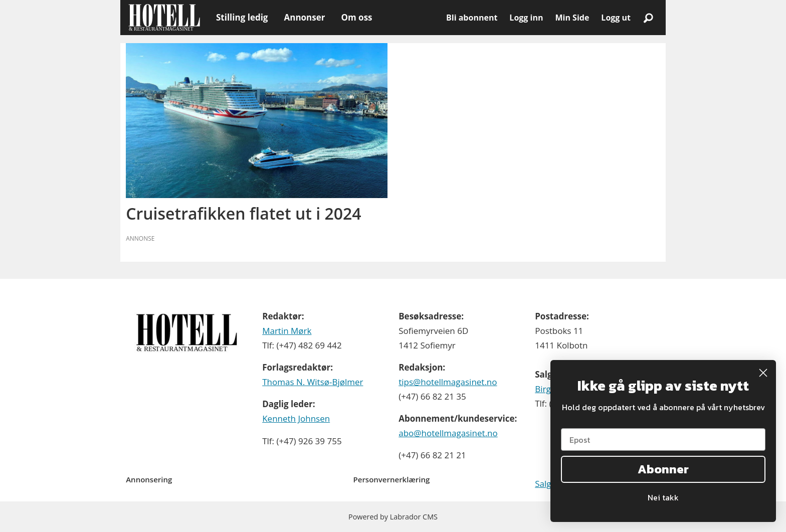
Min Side (572, 18)
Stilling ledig (242, 17)
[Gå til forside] (164, 18)
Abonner (663, 469)
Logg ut (616, 18)
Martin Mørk (287, 331)
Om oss (356, 17)
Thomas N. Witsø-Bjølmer (313, 382)
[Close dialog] (763, 373)
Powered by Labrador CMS (393, 517)
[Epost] (663, 439)
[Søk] (648, 18)
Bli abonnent (472, 18)
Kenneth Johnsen (296, 418)
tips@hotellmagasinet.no (448, 382)
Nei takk (663, 497)
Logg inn (526, 18)
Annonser (304, 17)
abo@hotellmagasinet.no (448, 433)
